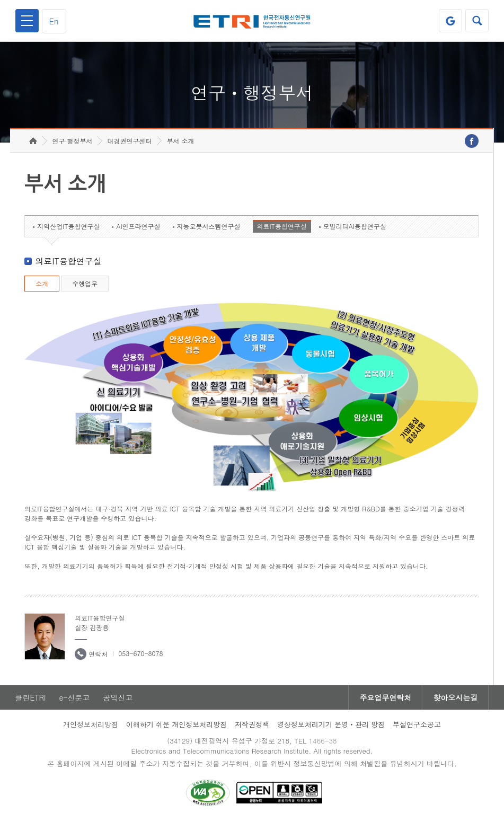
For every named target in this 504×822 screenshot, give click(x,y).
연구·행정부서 (72, 141)
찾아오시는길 (455, 697)
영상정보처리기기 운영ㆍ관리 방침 (331, 724)
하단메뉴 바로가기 (0, 0)
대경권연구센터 (129, 141)
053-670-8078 (140, 653)
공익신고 (118, 697)
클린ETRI (31, 697)
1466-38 (322, 741)
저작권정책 (252, 724)
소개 (42, 283)
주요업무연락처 (385, 697)
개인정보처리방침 (91, 724)
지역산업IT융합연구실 (68, 226)
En (54, 21)
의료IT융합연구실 (282, 226)
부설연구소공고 (417, 724)
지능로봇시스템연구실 (209, 226)
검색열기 (477, 21)
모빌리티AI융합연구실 (355, 226)
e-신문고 (74, 697)
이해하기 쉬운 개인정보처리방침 (177, 724)
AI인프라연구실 (138, 226)
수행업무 (85, 283)
